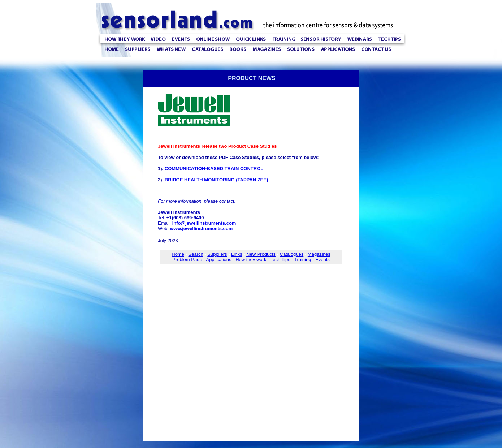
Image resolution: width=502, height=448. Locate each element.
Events (323, 260)
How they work (251, 260)
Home (178, 254)
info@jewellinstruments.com (204, 223)
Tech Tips (280, 260)
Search (196, 254)
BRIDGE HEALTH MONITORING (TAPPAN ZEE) (216, 180)
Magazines (319, 254)
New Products (261, 254)
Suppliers (217, 254)
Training (303, 260)
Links (237, 254)
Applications (218, 260)
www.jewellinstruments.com (202, 229)
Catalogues (292, 254)
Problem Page (187, 260)
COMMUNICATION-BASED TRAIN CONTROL (214, 169)
